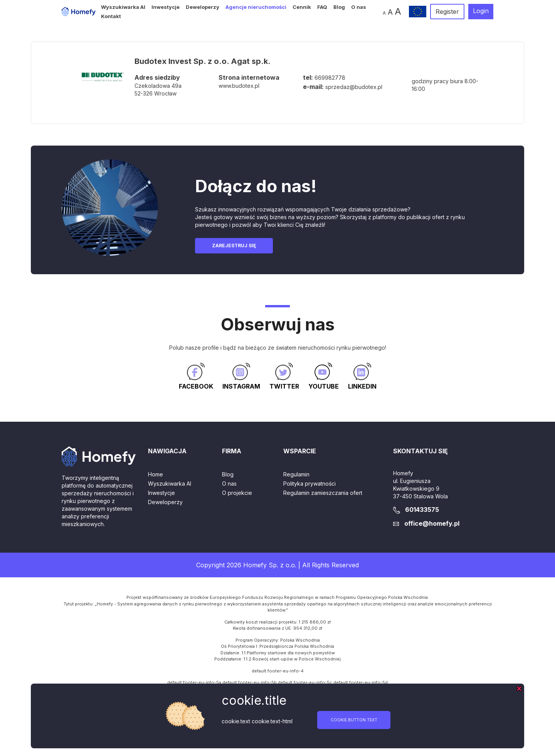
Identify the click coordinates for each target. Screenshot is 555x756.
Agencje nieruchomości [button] (256, 7)
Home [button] (156, 474)
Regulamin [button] (296, 474)
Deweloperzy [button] (203, 7)
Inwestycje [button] (166, 7)
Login (481, 11)
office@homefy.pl (432, 523)
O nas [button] (359, 7)
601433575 (422, 510)
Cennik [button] (302, 7)
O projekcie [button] (237, 493)
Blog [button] (339, 7)
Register (447, 12)
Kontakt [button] (111, 16)
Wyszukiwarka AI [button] (123, 7)
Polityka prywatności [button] (309, 484)
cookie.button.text (354, 720)
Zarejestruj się (234, 246)
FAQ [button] (322, 7)
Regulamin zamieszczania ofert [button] (323, 493)
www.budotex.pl (239, 86)
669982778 (330, 78)
